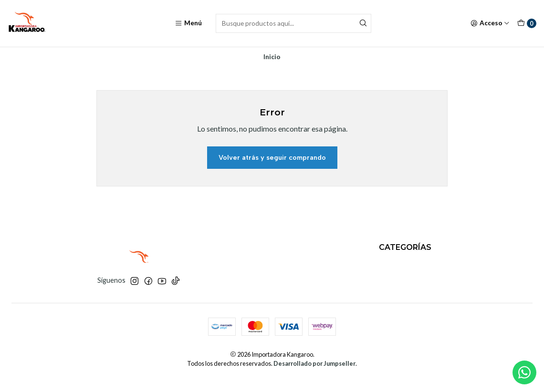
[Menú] (188, 23)
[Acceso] (490, 23)
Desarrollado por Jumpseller (314, 363)
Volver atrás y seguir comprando (272, 157)
